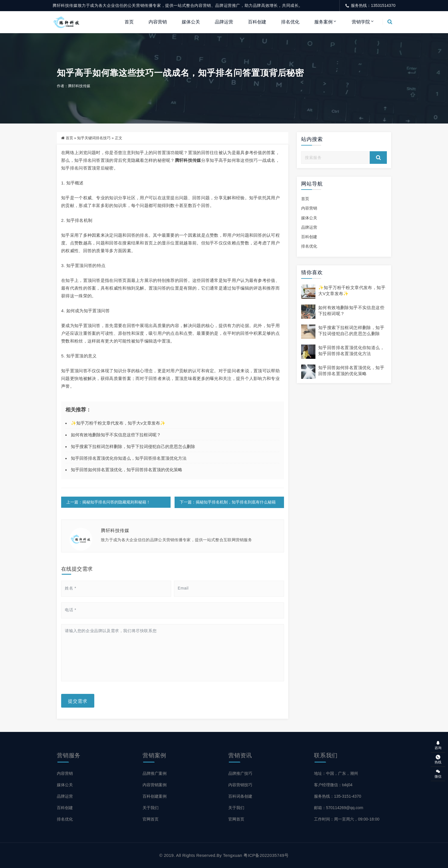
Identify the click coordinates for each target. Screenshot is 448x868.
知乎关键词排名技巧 (94, 138)
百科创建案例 (155, 796)
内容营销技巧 (240, 785)
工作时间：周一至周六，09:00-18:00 (347, 819)
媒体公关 (191, 22)
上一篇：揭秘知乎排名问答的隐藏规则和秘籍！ (108, 502)
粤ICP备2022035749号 (266, 855)
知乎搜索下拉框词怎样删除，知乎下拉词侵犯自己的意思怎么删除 (133, 447)
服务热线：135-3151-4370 (338, 796)
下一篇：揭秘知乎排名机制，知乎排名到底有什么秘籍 (227, 502)
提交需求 (78, 701)
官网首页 (151, 819)
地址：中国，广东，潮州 (336, 773)
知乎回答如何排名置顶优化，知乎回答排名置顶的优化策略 (127, 470)
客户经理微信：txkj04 (333, 785)
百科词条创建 (240, 796)
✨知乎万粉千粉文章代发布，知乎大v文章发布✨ (118, 423)
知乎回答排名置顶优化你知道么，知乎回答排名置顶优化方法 (129, 458)
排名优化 (290, 22)
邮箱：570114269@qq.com (339, 808)
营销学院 (361, 22)
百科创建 (257, 22)
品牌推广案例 (155, 773)
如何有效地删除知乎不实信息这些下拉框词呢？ (116, 435)
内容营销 (158, 22)
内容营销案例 (155, 785)
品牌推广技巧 (240, 773)
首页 (129, 22)
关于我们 (151, 808)
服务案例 (323, 22)
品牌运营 (224, 22)
